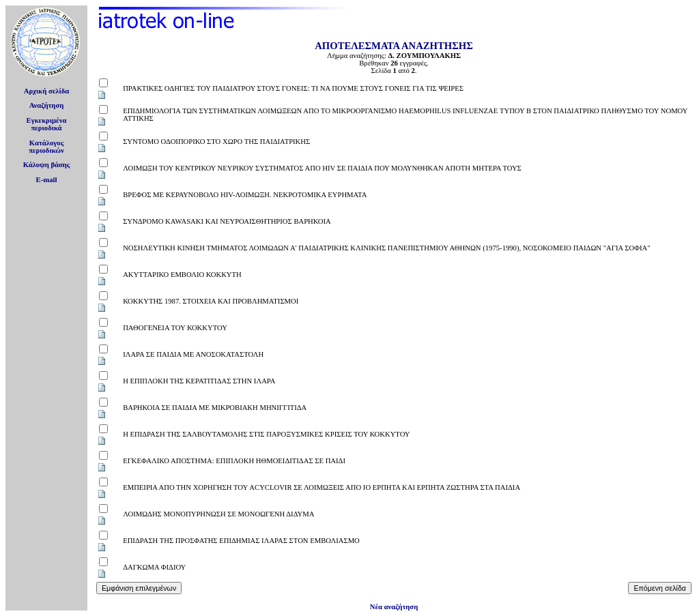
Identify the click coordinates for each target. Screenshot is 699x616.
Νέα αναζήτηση (394, 607)
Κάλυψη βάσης (47, 165)
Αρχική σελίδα (47, 91)
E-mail (47, 180)
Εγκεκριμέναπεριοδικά (47, 124)
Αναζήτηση (47, 105)
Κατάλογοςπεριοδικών (46, 147)
